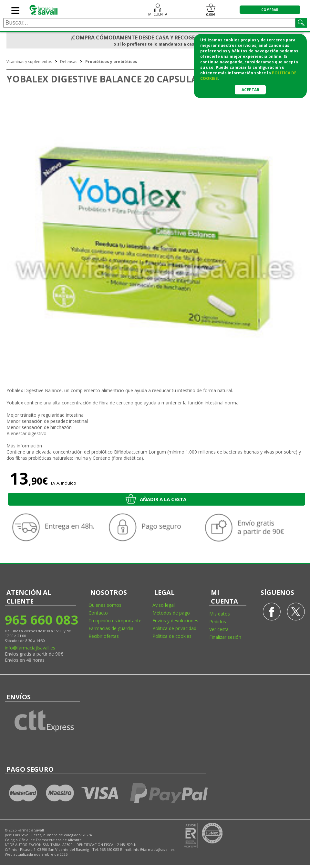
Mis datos (220, 614)
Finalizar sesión (225, 637)
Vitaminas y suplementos (29, 62)
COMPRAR (270, 10)
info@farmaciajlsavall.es (30, 648)
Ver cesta (219, 629)
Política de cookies (172, 636)
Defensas (69, 62)
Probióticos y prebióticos (111, 62)
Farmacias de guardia (111, 628)
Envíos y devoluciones (175, 621)
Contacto (98, 613)
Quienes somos (105, 605)
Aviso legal (164, 605)
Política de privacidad (174, 628)
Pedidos (218, 622)
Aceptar (250, 90)
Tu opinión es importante (115, 621)
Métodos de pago (171, 613)
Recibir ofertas (104, 636)
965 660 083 (41, 620)
